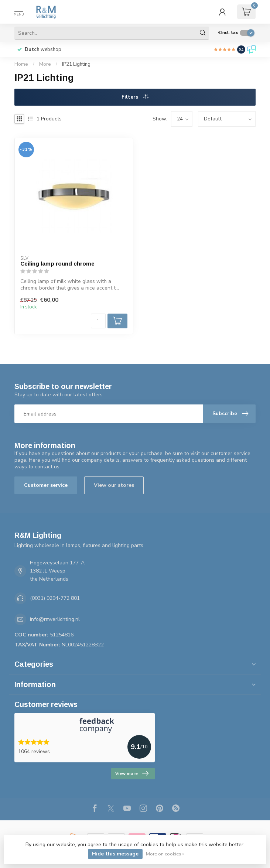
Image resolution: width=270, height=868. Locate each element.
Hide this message (115, 854)
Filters (135, 97)
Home (21, 64)
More (45, 64)
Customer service (46, 485)
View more (132, 773)
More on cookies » (165, 854)
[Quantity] (98, 321)
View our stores (114, 485)
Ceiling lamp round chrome (57, 264)
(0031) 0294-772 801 (55, 598)
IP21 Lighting (76, 64)
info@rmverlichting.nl (55, 619)
